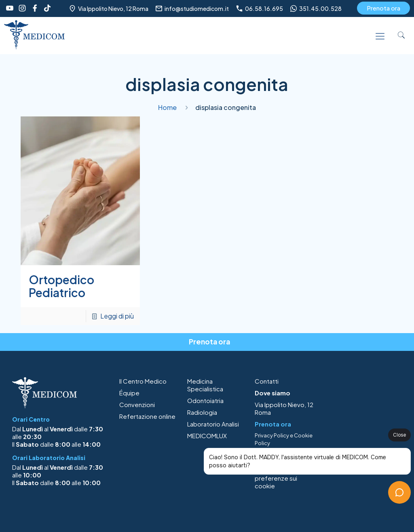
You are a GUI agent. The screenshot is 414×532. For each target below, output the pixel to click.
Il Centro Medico (143, 381)
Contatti (267, 381)
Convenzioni (137, 404)
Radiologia (202, 412)
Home (167, 107)
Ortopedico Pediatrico (61, 286)
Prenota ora (383, 8)
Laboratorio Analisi (213, 424)
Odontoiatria (205, 400)
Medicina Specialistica (205, 385)
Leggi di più (117, 316)
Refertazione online (147, 416)
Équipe (129, 393)
